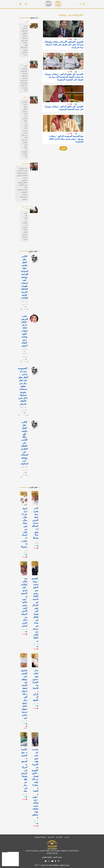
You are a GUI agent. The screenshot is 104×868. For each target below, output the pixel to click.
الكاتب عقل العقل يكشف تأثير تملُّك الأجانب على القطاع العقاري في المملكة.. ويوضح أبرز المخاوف (24, 443)
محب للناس (26, 97)
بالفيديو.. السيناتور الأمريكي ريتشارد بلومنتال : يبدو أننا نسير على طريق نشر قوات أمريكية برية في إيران (63, 47)
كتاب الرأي (33, 251)
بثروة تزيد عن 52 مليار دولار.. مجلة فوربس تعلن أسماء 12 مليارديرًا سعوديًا (24, 528)
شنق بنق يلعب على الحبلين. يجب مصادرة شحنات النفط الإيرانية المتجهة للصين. (25, 226)
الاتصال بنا (59, 837)
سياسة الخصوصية (40, 837)
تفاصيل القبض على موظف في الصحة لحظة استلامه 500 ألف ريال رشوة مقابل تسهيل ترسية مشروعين (24, 694)
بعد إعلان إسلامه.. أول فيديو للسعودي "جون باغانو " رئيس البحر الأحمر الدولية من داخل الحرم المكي (24, 602)
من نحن (67, 837)
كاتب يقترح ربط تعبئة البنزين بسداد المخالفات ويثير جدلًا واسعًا (35, 523)
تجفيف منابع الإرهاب (25, 207)
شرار (28, 62)
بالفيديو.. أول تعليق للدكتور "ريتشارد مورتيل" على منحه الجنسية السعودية (64, 114)
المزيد (63, 157)
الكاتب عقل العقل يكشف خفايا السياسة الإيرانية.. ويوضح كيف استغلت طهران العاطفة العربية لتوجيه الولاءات (24, 277)
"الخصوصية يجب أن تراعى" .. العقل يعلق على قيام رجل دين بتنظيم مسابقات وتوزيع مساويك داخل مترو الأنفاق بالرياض (23, 386)
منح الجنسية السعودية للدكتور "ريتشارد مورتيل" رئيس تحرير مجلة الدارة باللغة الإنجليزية (66, 148)
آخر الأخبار (35, 493)
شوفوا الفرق (25, 164)
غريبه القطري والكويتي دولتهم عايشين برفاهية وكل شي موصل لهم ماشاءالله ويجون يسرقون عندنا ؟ (24, 40)
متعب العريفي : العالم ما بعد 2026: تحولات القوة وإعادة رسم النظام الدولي (24, 331)
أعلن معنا (51, 837)
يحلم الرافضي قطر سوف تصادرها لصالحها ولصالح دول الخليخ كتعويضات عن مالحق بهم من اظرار (24, 78)
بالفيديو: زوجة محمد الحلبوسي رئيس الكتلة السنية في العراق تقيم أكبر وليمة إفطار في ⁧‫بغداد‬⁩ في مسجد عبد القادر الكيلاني (35, 610)
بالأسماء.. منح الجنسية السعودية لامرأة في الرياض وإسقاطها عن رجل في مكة (24, 770)
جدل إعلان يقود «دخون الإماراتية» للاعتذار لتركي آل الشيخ (35, 685)
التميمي (27, 21)
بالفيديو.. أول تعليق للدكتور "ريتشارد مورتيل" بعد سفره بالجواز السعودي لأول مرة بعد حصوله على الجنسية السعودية (64, 81)
